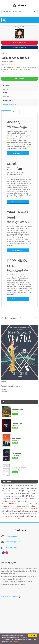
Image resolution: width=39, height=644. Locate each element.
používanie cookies (11, 548)
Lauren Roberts (16, 456)
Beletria (4, 53)
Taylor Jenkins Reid (8, 62)
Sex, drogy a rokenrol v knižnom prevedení (16, 174)
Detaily (15, 112)
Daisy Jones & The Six (10, 104)
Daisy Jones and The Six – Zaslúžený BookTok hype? (17, 127)
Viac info (16, 642)
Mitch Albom (15, 441)
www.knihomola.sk (11, 536)
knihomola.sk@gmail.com (13, 542)
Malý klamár (17, 438)
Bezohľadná (17, 453)
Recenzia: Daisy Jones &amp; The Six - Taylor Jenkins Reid (18, 222)
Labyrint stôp (17, 423)
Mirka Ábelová (16, 412)
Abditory (14, 122)
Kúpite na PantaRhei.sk (19, 47)
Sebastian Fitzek (17, 470)
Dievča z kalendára (19, 468)
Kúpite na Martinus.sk (19, 43)
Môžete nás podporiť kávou (11, 596)
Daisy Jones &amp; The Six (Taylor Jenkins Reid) (17, 271)
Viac (3, 71)
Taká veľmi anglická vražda (11, 386)
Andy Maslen (15, 426)
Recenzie (6, 112)
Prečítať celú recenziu (18, 153)
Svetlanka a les (18, 410)
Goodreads (5, 64)
